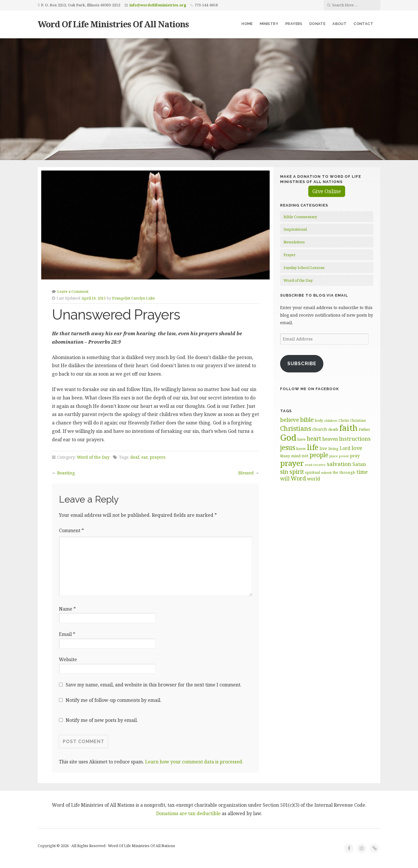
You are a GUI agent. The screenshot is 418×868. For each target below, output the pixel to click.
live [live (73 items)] (323, 448)
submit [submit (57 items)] (326, 472)
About (339, 24)
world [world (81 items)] (314, 479)
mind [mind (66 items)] (296, 456)
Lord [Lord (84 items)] (345, 448)
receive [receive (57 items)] (320, 465)
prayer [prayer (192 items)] (292, 463)
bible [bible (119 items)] (307, 419)
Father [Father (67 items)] (364, 429)
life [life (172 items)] (313, 447)
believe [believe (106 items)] (290, 420)
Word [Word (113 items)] (298, 478)
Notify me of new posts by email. (102, 720)
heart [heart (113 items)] (314, 439)
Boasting (66, 473)
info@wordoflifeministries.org (158, 5)
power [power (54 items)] (344, 456)
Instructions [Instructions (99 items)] (355, 439)
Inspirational (295, 229)
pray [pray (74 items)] (355, 455)
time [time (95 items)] (362, 472)
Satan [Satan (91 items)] (359, 464)
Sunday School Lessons (304, 268)
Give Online (327, 191)
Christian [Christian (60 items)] (358, 420)
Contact (363, 24)
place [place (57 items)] (334, 456)
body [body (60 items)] (319, 420)
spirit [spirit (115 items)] (297, 472)
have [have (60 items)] (302, 439)
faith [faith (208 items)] (348, 428)
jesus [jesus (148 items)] (288, 448)
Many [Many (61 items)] (285, 456)
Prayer (290, 255)
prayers (158, 457)
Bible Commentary (300, 217)
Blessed (246, 473)
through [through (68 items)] (347, 472)
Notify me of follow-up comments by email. (113, 700)
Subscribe (302, 364)
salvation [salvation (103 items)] (339, 464)
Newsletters (294, 242)
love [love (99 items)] (357, 448)
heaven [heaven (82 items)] (330, 439)
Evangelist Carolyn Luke (134, 298)
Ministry (269, 24)
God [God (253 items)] (288, 437)
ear (144, 457)
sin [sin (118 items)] (284, 471)
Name (67, 609)
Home (247, 24)
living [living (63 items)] (333, 449)
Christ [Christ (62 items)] (344, 420)
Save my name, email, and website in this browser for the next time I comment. (154, 685)
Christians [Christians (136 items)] (296, 428)
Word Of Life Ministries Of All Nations (113, 24)
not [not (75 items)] (305, 455)
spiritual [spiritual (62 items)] (312, 472)
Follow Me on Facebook (310, 389)
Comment (71, 530)
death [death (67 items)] (333, 429)
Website (68, 659)
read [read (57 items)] (309, 465)
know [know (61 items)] (301, 449)
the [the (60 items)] (336, 472)
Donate (317, 24)
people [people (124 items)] (319, 455)
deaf (135, 457)
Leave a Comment (73, 291)
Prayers (294, 24)
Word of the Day (93, 457)
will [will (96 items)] (285, 478)
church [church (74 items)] (320, 429)
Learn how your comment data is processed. (194, 762)
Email (67, 634)
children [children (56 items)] (331, 420)
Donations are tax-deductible (188, 813)
